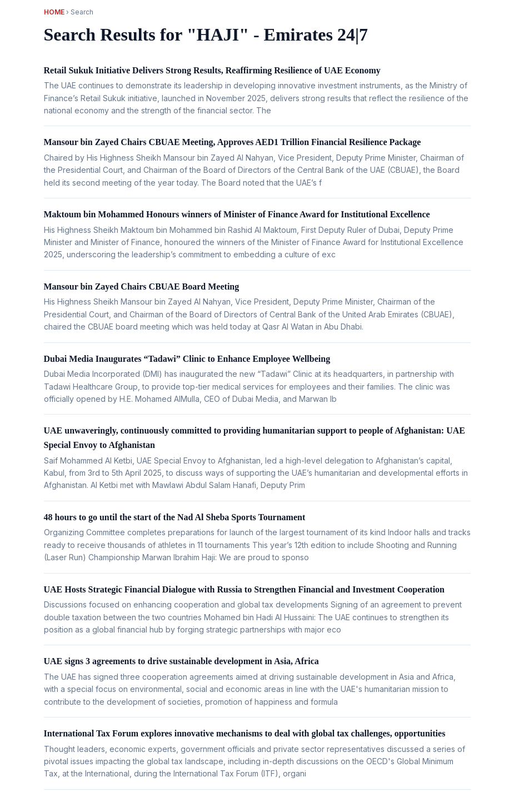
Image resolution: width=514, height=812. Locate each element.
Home (54, 12)
